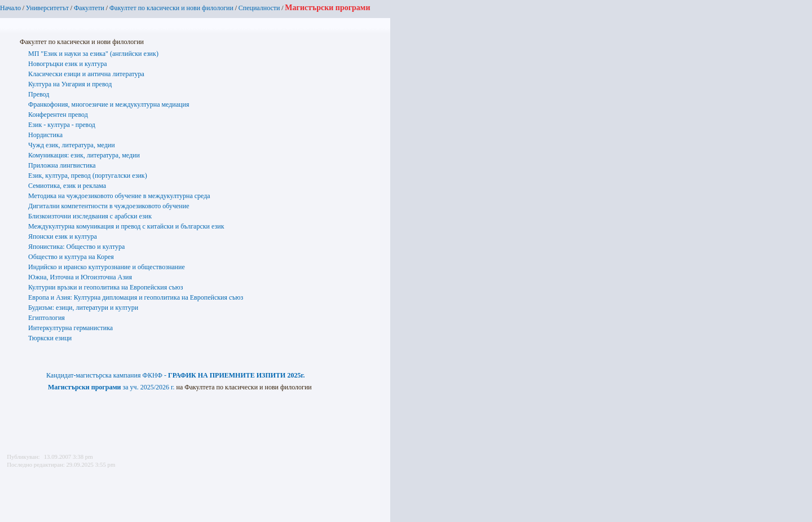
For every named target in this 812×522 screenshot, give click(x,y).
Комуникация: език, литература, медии (84, 155)
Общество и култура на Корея (71, 257)
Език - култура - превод (62, 125)
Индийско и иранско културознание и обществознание (107, 267)
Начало (10, 8)
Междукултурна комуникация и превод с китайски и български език (126, 226)
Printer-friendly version (13, 489)
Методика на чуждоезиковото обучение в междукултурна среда (119, 196)
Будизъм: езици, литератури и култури (83, 308)
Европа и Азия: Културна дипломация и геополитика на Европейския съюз (136, 297)
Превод (39, 94)
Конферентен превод (58, 115)
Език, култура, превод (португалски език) (88, 176)
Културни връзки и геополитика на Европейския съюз (105, 287)
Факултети (89, 8)
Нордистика (45, 135)
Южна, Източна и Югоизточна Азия (80, 277)
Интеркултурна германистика (70, 328)
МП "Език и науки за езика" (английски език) (93, 54)
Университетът (47, 8)
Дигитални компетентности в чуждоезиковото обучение (109, 206)
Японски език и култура (63, 236)
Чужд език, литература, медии (72, 145)
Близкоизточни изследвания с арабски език (90, 216)
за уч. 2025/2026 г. (111, 387)
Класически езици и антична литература (86, 74)
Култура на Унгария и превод (70, 84)
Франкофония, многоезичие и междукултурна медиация (109, 104)
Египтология (47, 318)
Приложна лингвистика (62, 165)
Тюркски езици (50, 338)
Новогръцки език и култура (67, 64)
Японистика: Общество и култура (76, 247)
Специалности (259, 8)
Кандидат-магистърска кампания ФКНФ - (176, 375)
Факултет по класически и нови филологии (171, 8)
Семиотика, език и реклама (67, 186)
